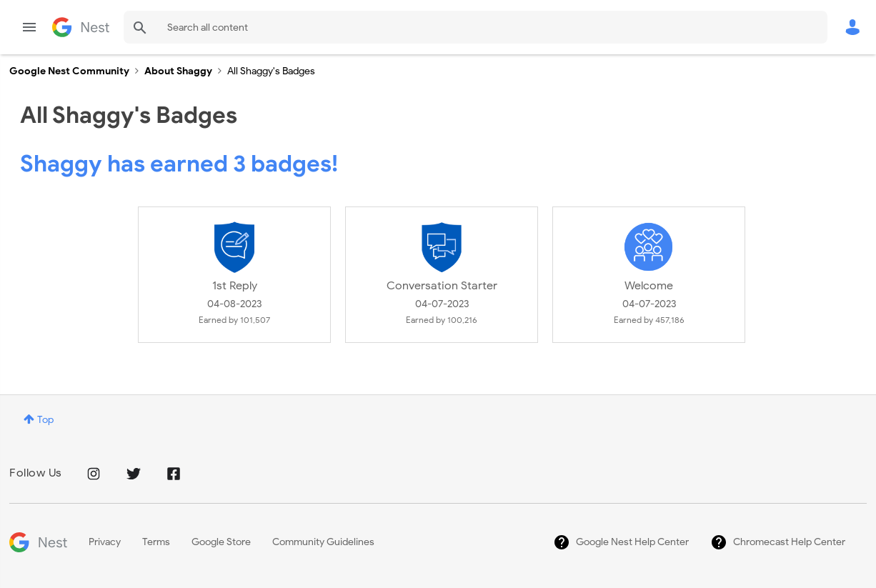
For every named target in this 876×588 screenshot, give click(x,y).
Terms (156, 542)
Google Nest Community (81, 27)
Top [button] (45, 420)
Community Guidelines (323, 542)
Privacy (105, 542)
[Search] (476, 27)
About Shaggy (178, 71)
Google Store (221, 542)
